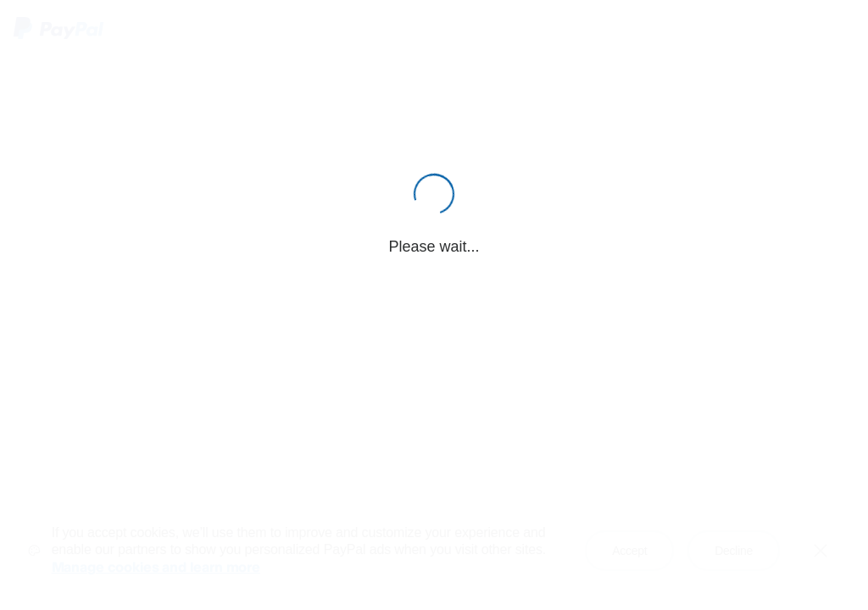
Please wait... (434, 247)
